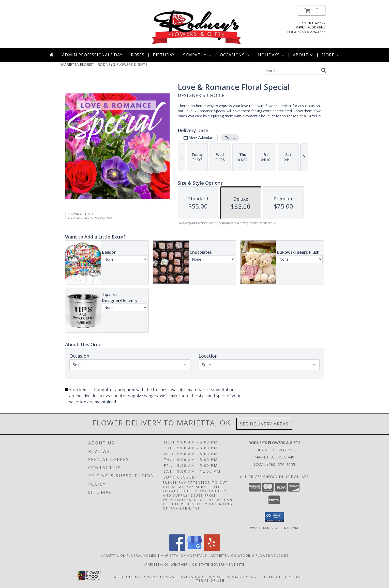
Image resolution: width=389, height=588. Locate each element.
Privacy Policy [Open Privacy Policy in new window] (241, 577)
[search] (324, 70)
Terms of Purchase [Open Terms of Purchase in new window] (282, 577)
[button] (312, 11)
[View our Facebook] (177, 549)
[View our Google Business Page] (194, 549)
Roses (138, 55)
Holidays (272, 55)
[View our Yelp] (212, 549)
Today (230, 138)
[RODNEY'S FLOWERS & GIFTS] (196, 27)
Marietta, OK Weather (166, 564)
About (304, 55)
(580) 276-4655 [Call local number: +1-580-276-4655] (313, 32)
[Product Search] (291, 71)
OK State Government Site (218, 564)
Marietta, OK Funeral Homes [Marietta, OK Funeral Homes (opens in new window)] (129, 555)
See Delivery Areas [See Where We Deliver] (264, 424)
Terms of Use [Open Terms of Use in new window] (210, 580)
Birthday (164, 55)
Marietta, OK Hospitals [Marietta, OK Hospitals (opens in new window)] (184, 555)
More (331, 55)
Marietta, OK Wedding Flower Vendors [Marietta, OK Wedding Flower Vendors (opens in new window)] (250, 555)
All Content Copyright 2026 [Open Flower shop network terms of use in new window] (144, 577)
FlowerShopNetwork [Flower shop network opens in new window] (198, 577)
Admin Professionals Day (92, 55)
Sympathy (198, 55)
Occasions (235, 55)
